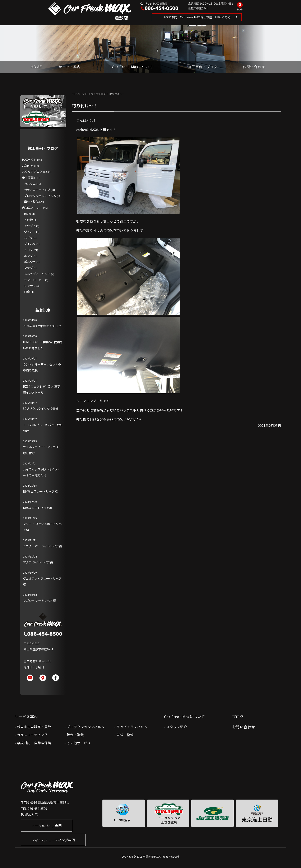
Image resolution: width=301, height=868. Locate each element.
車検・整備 (31, 202)
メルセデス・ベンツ (37, 274)
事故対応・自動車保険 (34, 743)
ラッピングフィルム (132, 727)
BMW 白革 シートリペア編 (40, 491)
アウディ (30, 226)
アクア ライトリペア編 (38, 562)
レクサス (30, 286)
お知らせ (28, 166)
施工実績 (28, 178)
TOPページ (78, 94)
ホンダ (28, 256)
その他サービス (79, 743)
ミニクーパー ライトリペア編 (42, 546)
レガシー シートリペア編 (39, 601)
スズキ (28, 238)
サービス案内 (70, 67)
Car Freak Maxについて (133, 67)
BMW (27, 214)
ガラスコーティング (37, 190)
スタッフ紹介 (177, 727)
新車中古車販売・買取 (34, 727)
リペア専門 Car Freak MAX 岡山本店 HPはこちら (197, 17)
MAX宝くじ (29, 160)
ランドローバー (34, 280)
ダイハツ (30, 244)
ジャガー (30, 232)
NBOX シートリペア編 (38, 508)
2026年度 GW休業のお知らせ (42, 326)
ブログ (238, 717)
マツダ (28, 268)
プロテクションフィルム (40, 196)
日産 (27, 292)
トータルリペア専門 (47, 826)
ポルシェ (30, 262)
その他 (28, 220)
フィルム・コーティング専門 (53, 840)
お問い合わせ (254, 67)
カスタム (30, 184)
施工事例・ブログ (203, 67)
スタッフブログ (97, 94)
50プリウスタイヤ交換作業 (41, 409)
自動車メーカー (32, 208)
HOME (36, 67)
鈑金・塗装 (75, 735)
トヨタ (28, 250)
